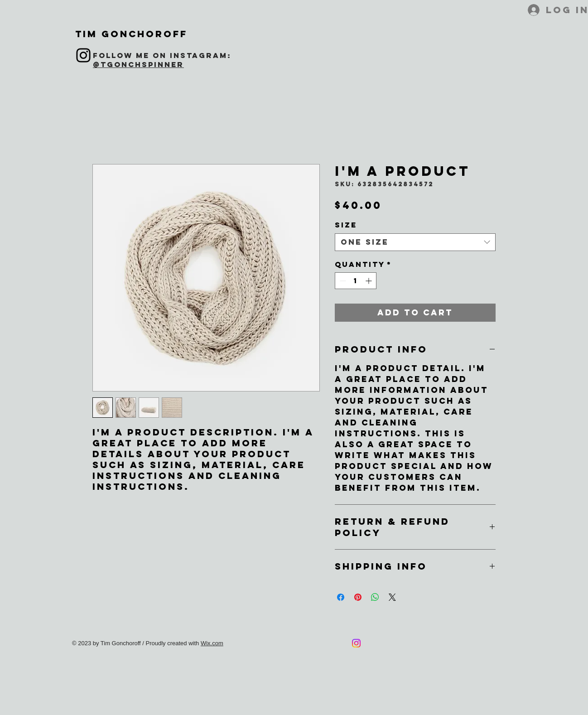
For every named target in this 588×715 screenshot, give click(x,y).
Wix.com (212, 643)
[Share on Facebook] (341, 597)
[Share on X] (392, 597)
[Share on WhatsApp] (375, 597)
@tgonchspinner (138, 64)
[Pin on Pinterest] (358, 597)
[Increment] (369, 281)
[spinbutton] (356, 281)
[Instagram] (83, 55)
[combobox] (415, 242)
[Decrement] (342, 281)
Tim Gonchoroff (131, 34)
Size (346, 225)
